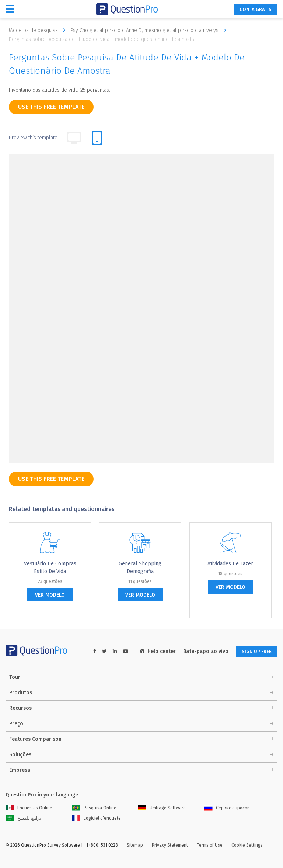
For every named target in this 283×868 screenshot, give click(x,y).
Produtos (21, 693)
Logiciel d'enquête (96, 819)
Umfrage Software (162, 808)
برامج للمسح (23, 819)
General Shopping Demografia (140, 567)
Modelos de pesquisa (39, 30)
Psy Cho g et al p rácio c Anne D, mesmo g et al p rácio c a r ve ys (150, 30)
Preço (16, 724)
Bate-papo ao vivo (201, 651)
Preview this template (33, 138)
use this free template (51, 107)
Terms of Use (210, 846)
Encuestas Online (29, 808)
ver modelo (50, 595)
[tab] (97, 138)
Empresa (20, 770)
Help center (153, 651)
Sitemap (135, 846)
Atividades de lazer (230, 564)
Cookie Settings (247, 846)
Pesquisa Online (94, 808)
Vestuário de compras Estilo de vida (50, 567)
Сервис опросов (227, 808)
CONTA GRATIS (253, 9)
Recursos (20, 709)
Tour (15, 678)
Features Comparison (35, 739)
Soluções (20, 755)
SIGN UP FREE (254, 651)
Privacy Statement (170, 846)
